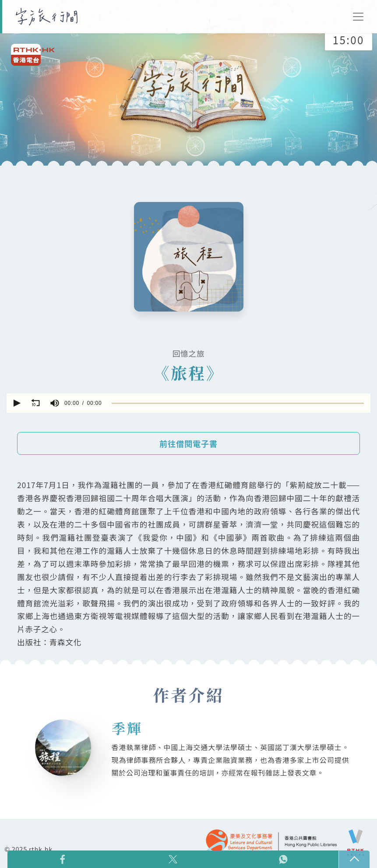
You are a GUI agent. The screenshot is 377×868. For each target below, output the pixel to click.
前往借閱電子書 (188, 444)
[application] (188, 403)
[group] (55, 403)
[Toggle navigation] (358, 17)
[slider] (238, 403)
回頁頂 (354, 859)
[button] (16, 403)
